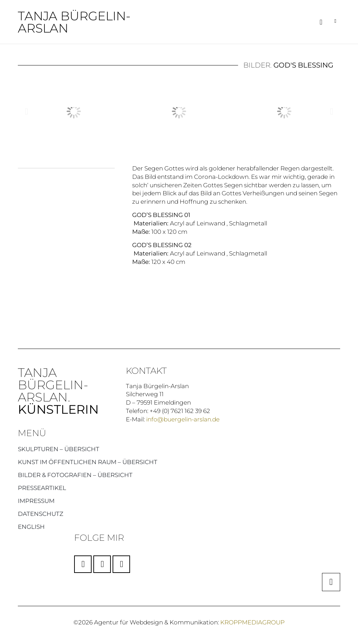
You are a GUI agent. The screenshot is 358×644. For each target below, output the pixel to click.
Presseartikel (42, 488)
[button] (321, 22)
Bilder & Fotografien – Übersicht (75, 475)
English (31, 526)
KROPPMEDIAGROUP (252, 622)
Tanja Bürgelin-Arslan (74, 22)
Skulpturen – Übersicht (59, 449)
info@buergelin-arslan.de (183, 419)
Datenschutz (41, 513)
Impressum (36, 500)
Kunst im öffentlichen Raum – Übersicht (88, 462)
